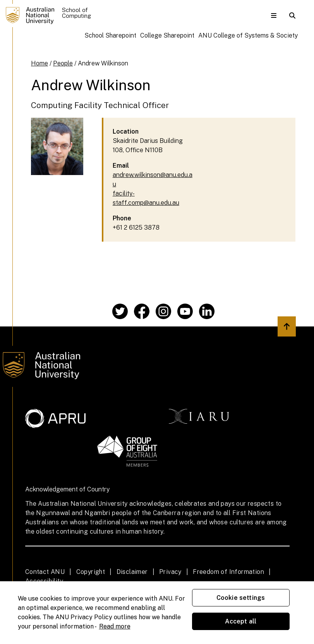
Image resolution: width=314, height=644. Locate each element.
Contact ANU (45, 572)
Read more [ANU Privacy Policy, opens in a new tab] (115, 626)
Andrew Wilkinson (103, 63)
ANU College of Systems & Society (248, 35)
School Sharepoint (110, 35)
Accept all (241, 621)
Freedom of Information (228, 572)
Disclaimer (132, 572)
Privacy (170, 572)
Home (39, 63)
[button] (274, 15)
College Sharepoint (167, 35)
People (63, 63)
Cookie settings (241, 598)
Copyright (91, 572)
